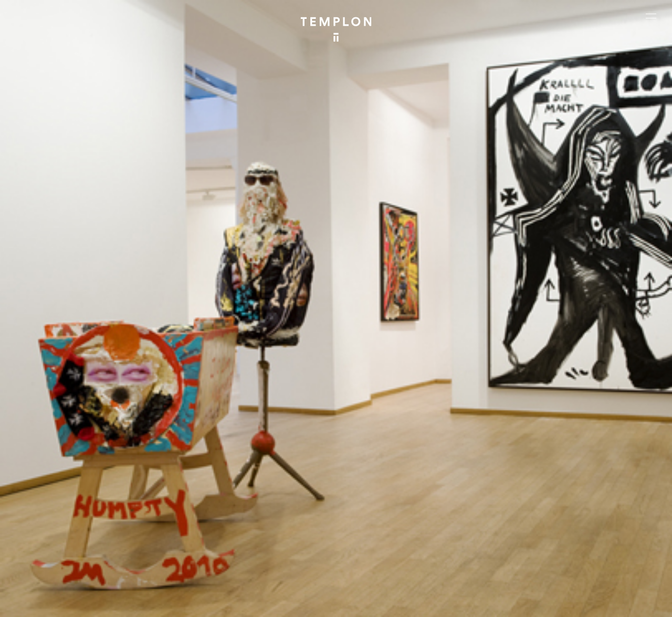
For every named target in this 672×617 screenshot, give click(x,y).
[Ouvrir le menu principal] (651, 16)
